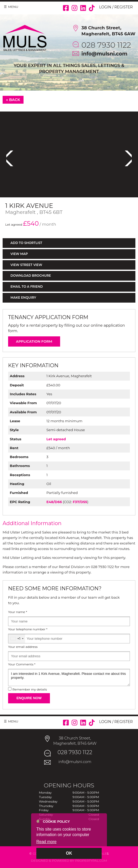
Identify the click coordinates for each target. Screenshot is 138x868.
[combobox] (17, 639)
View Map (19, 254)
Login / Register (116, 7)
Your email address (23, 647)
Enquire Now (29, 698)
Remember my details (30, 689)
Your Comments (22, 664)
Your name (18, 612)
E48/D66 (54, 502)
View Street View (26, 265)
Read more (46, 842)
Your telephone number (28, 629)
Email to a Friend (27, 286)
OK (69, 853)
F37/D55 (80, 502)
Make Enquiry (23, 297)
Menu (13, 7)
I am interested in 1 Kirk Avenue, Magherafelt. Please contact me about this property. (69, 677)
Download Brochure (31, 276)
